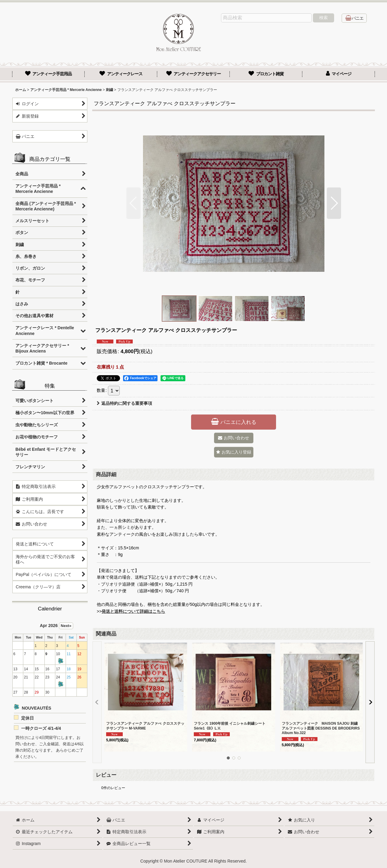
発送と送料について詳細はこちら (133, 611)
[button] (133, 203)
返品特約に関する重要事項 (124, 403)
